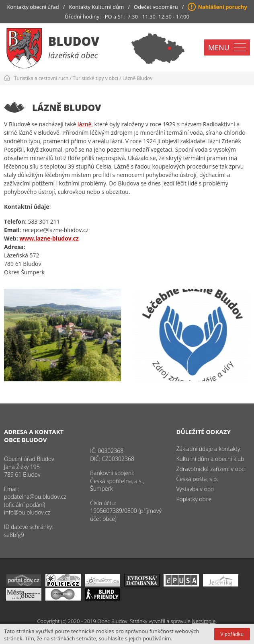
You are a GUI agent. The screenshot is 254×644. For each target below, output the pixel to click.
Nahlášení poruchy (222, 7)
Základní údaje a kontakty (208, 449)
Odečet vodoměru (156, 7)
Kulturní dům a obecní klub (210, 459)
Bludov (74, 41)
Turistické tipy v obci (95, 78)
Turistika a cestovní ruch (41, 78)
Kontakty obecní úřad (33, 7)
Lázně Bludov (137, 78)
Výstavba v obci (195, 489)
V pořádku (232, 634)
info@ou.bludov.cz (27, 512)
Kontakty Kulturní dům (97, 7)
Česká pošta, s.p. (197, 479)
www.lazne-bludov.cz (49, 238)
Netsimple (204, 621)
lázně (84, 124)
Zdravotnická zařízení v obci (211, 469)
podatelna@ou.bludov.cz (35, 497)
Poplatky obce (194, 499)
